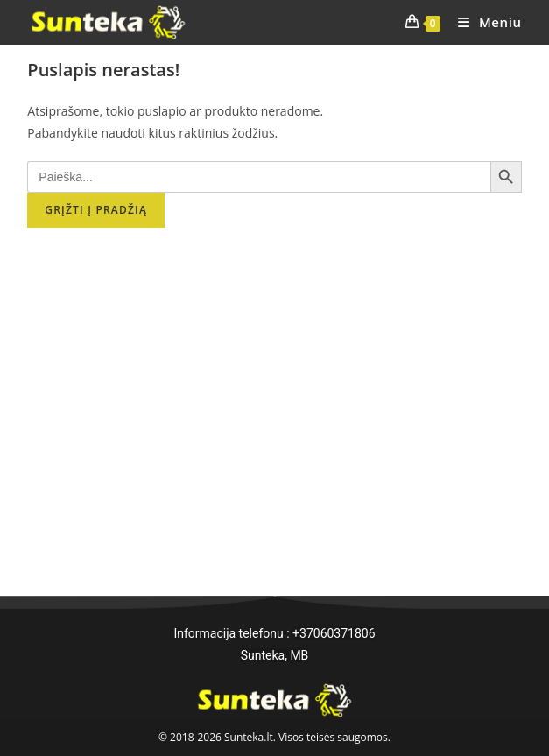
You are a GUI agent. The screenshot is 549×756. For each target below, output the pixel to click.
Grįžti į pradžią (96, 210)
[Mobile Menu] (483, 22)
